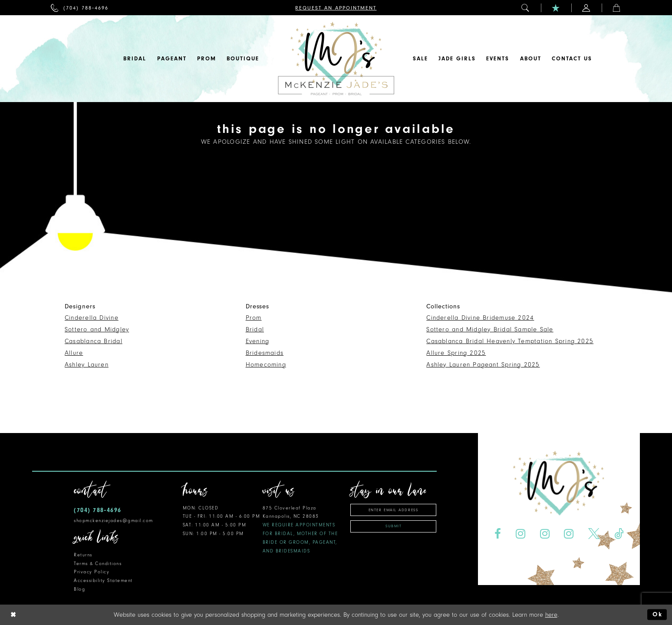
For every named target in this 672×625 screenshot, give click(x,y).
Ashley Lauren (87, 365)
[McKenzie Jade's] (336, 59)
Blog (79, 589)
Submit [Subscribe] (394, 526)
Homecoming (266, 365)
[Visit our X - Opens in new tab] (594, 534)
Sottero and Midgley (97, 329)
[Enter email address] (393, 510)
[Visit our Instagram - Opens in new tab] (520, 534)
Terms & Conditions (98, 564)
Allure (74, 353)
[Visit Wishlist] (556, 8)
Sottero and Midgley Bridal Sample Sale (490, 329)
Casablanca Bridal (94, 341)
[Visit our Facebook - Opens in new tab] (497, 534)
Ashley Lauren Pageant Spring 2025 (483, 365)
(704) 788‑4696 (98, 510)
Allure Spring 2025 (456, 353)
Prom (254, 318)
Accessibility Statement (103, 580)
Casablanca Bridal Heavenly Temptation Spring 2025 (510, 341)
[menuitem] (80, 8)
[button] (526, 8)
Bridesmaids (265, 353)
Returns (83, 555)
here (551, 615)
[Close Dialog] (13, 615)
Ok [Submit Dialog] (657, 614)
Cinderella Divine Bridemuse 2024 (480, 318)
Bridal (255, 329)
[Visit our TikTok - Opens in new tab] (619, 534)
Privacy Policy (92, 572)
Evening (258, 341)
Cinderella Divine (92, 318)
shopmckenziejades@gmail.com (114, 521)
